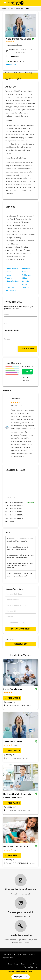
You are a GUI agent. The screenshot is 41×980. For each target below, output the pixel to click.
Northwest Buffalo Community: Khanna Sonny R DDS (17, 796)
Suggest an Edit (20, 644)
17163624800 (12, 698)
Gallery (29, 73)
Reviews (9, 79)
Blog (16, 964)
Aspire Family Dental (13, 742)
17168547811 (12, 855)
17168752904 (12, 803)
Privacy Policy (32, 964)
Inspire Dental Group (13, 689)
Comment (8, 339)
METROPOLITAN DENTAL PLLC (17, 847)
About (7, 73)
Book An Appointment (21, 629)
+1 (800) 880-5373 (21, 977)
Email (6, 323)
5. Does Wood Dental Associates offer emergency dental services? (20, 575)
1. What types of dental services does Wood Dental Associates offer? (20, 540)
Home (4, 9)
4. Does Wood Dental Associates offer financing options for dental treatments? (20, 566)
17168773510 (12, 751)
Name (6, 315)
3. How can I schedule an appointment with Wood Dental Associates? (20, 556)
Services (18, 73)
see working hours (13, 64)
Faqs (18, 79)
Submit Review (27, 349)
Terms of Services (31, 967)
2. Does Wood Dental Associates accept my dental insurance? (18, 548)
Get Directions (10, 639)
